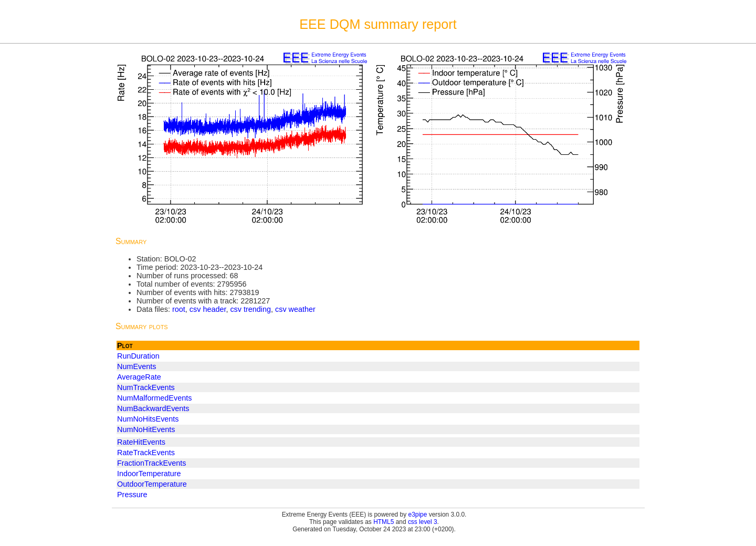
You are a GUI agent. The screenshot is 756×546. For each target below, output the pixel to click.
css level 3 (423, 522)
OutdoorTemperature (152, 484)
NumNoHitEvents (146, 429)
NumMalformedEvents (154, 398)
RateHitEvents (141, 442)
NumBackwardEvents (153, 408)
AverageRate (139, 377)
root (179, 309)
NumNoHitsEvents (148, 419)
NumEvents (136, 366)
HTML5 (384, 522)
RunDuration (138, 356)
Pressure (132, 495)
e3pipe (418, 514)
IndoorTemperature (149, 474)
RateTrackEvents (146, 453)
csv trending (250, 309)
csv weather (295, 309)
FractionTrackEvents (151, 463)
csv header (208, 309)
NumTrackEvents (146, 387)
